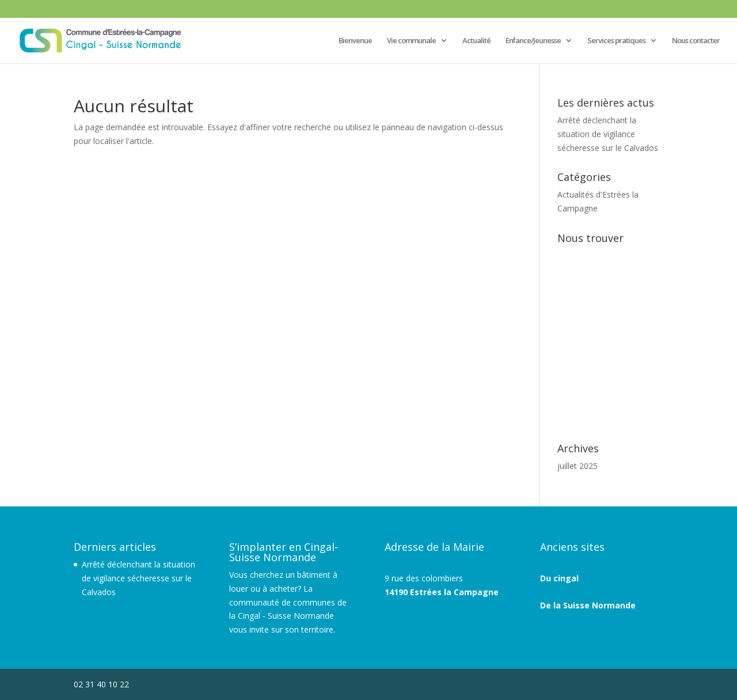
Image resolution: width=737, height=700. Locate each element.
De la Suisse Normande (588, 605)
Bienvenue (355, 41)
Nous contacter (696, 41)
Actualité (476, 41)
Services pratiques (616, 41)
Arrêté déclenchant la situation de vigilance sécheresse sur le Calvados (608, 134)
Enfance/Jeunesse (533, 41)
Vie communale (411, 41)
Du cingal (559, 578)
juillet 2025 (578, 466)
